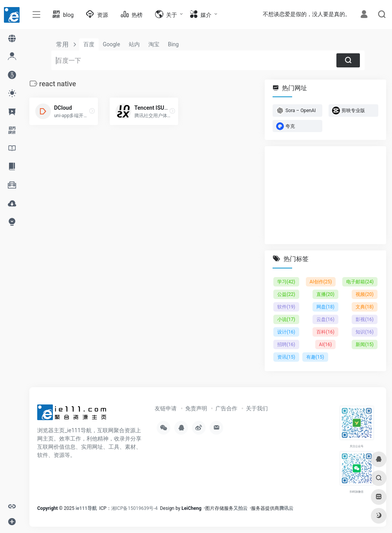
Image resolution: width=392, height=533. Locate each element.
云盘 (325, 319)
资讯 (286, 357)
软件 (286, 307)
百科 (325, 332)
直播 (325, 294)
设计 (286, 332)
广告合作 (226, 408)
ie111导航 (86, 508)
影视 (365, 319)
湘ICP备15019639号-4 (135, 508)
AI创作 (321, 282)
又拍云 (240, 508)
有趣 (315, 357)
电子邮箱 (360, 282)
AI (326, 344)
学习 (286, 282)
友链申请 (166, 408)
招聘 (286, 344)
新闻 (365, 344)
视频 (365, 294)
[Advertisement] (325, 195)
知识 (365, 332)
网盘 (325, 307)
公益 (286, 294)
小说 (286, 319)
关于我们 (257, 408)
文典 (365, 307)
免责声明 (196, 408)
